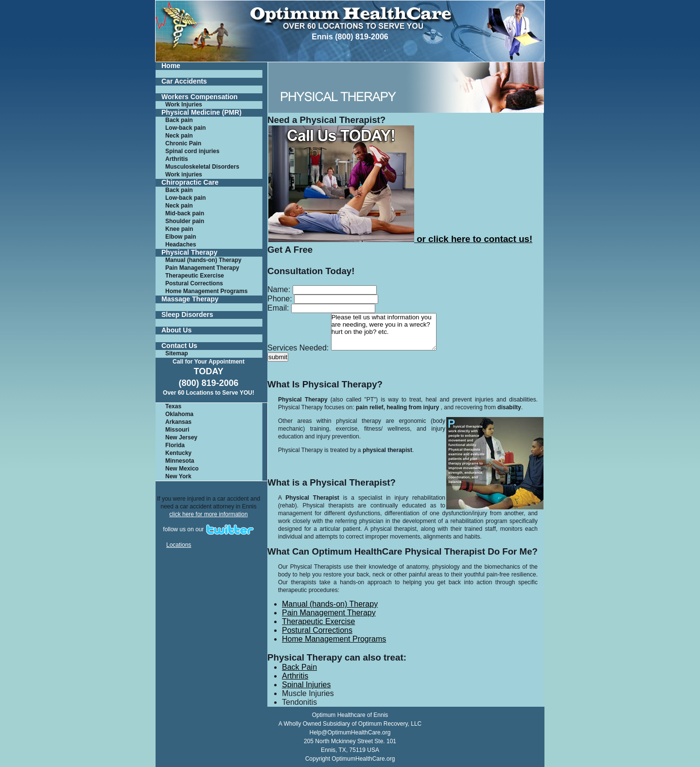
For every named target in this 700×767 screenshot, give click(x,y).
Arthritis (177, 159)
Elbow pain (181, 237)
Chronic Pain (183, 143)
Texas (173, 406)
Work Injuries (184, 105)
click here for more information (208, 514)
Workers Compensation (200, 97)
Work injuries (184, 174)
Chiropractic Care (190, 183)
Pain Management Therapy (202, 268)
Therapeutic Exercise (195, 276)
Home (171, 66)
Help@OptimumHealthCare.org (350, 732)
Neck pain (179, 136)
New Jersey (181, 437)
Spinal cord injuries (192, 151)
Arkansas (178, 422)
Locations (179, 545)
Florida (175, 445)
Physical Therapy (189, 253)
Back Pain (299, 667)
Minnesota (180, 461)
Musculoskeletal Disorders (202, 167)
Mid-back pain (185, 213)
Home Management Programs (206, 291)
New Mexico (182, 469)
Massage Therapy (190, 299)
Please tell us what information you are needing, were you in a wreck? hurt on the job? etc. (384, 332)
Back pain (179, 120)
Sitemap (177, 353)
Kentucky (178, 453)
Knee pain (179, 229)
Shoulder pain (185, 221)
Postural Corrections (194, 283)
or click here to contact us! (400, 239)
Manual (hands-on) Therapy (203, 260)
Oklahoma (179, 414)
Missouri (177, 430)
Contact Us (179, 346)
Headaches (181, 244)
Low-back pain (185, 128)
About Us (176, 330)
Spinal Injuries (306, 685)
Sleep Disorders (187, 315)
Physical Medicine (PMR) (201, 113)
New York (178, 476)
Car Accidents (184, 81)
